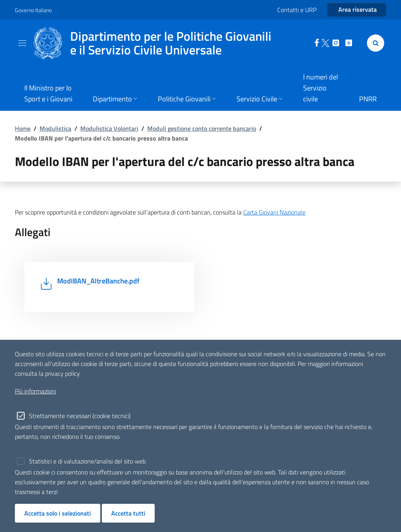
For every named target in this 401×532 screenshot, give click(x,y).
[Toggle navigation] (22, 43)
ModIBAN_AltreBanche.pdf (98, 281)
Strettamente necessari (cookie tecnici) (80, 416)
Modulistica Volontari (109, 128)
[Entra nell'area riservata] (357, 10)
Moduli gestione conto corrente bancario (202, 128)
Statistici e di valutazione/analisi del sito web (87, 461)
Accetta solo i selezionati (58, 513)
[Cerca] (374, 43)
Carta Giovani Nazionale (274, 212)
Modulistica (55, 128)
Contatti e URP (297, 10)
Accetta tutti (128, 513)
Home (23, 128)
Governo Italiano (33, 10)
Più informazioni (35, 391)
